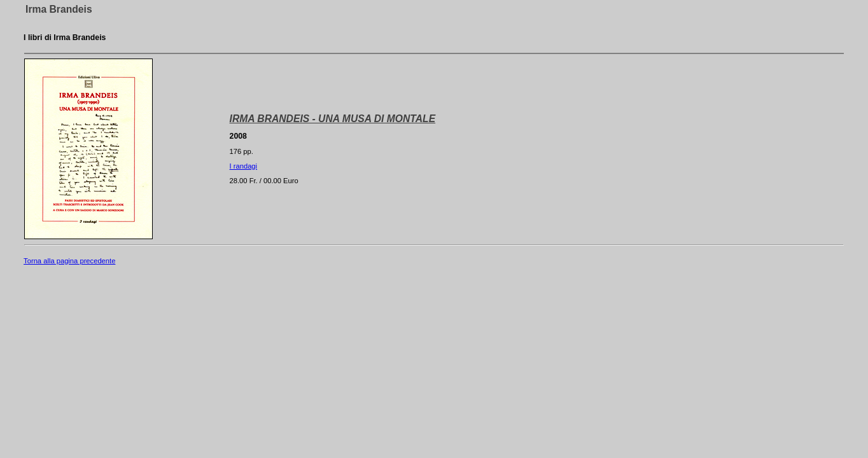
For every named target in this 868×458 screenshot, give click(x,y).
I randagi (244, 166)
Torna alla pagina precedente (69, 261)
